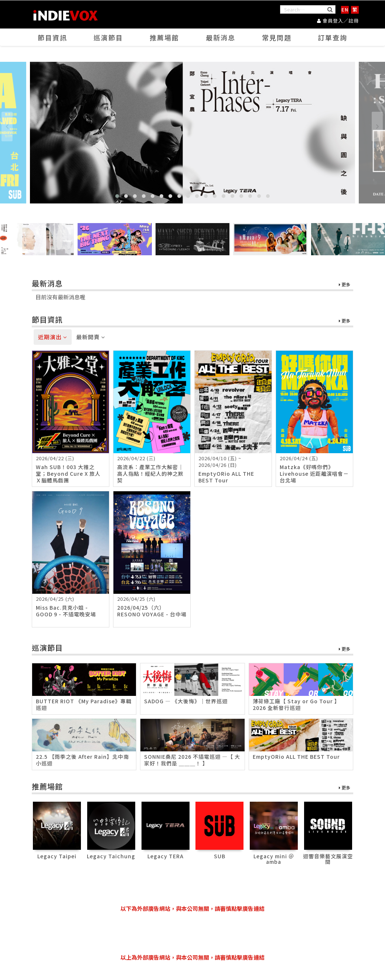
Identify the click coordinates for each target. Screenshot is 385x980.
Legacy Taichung (111, 856)
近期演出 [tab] (53, 337)
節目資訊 (52, 37)
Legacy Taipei (57, 856)
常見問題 (277, 37)
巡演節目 (108, 37)
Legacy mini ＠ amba (274, 859)
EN (345, 9)
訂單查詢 (333, 37)
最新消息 (221, 37)
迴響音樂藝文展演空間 (328, 859)
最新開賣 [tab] (91, 337)
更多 (345, 285)
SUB (220, 856)
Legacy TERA (166, 856)
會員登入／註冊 (338, 21)
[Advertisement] (192, 933)
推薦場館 (164, 37)
